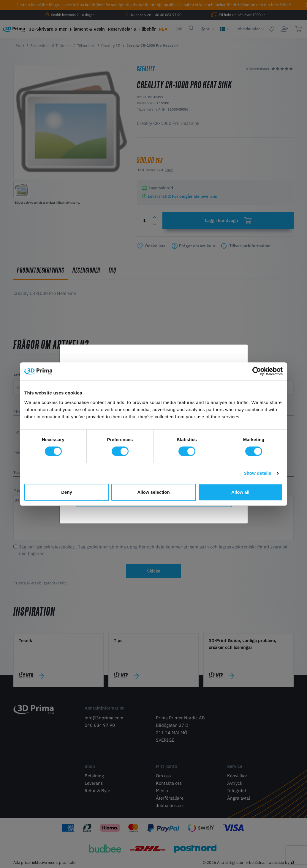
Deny (67, 492)
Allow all (240, 492)
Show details (258, 473)
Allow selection (153, 492)
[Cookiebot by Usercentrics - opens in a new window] (257, 371)
